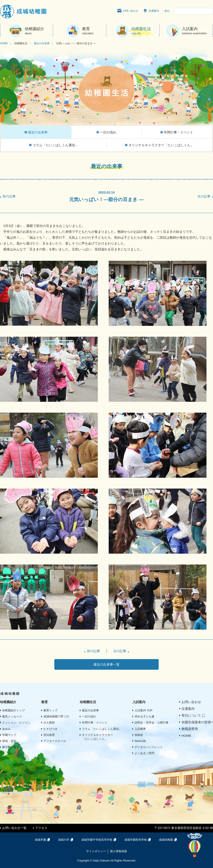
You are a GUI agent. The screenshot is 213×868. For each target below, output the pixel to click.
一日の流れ (89, 716)
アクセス (41, 828)
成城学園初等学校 (138, 840)
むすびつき (51, 729)
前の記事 (9, 196)
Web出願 (140, 741)
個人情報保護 (118, 851)
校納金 (139, 735)
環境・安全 (9, 741)
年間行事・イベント (95, 723)
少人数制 (49, 723)
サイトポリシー (96, 851)
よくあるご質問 (144, 753)
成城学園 (43, 840)
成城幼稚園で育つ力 (56, 716)
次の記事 (204, 196)
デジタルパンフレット (149, 747)
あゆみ (6, 729)
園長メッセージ (12, 716)
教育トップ (51, 710)
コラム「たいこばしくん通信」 (102, 729)
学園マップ (9, 735)
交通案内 (151, 11)
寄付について (194, 715)
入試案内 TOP (143, 710)
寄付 (167, 11)
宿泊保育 (49, 735)
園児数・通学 (11, 747)
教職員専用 (190, 729)
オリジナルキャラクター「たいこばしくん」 (97, 737)
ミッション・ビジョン (16, 723)
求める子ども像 (144, 716)
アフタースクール (55, 741)
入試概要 (140, 729)
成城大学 (66, 840)
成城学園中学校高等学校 (100, 840)
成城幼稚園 (169, 840)
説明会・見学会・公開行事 (151, 723)
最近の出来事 (42, 43)
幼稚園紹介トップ (13, 710)
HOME (4, 43)
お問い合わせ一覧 (14, 828)
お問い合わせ (128, 11)
